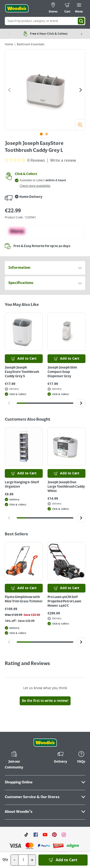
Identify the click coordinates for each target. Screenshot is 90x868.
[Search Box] (45, 21)
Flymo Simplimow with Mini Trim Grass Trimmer (24, 599)
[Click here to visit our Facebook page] (36, 794)
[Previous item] (8, 34)
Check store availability (35, 186)
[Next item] (82, 34)
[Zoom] (80, 124)
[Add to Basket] (63, 860)
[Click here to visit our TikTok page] (26, 794)
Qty (5, 860)
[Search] (81, 21)
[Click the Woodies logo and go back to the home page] (17, 8)
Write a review (63, 161)
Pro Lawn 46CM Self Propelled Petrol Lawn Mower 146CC (64, 601)
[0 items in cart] (67, 8)
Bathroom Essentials (31, 44)
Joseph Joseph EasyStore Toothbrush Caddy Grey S (22, 372)
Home (9, 44)
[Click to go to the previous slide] (9, 90)
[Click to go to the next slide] (81, 90)
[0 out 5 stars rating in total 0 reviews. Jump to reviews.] (25, 160)
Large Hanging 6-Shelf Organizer (22, 484)
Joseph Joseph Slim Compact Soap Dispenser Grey (62, 372)
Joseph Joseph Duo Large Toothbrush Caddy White (66, 487)
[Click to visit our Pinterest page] (54, 794)
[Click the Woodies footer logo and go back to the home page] (45, 702)
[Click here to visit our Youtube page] (45, 794)
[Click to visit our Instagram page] (64, 794)
